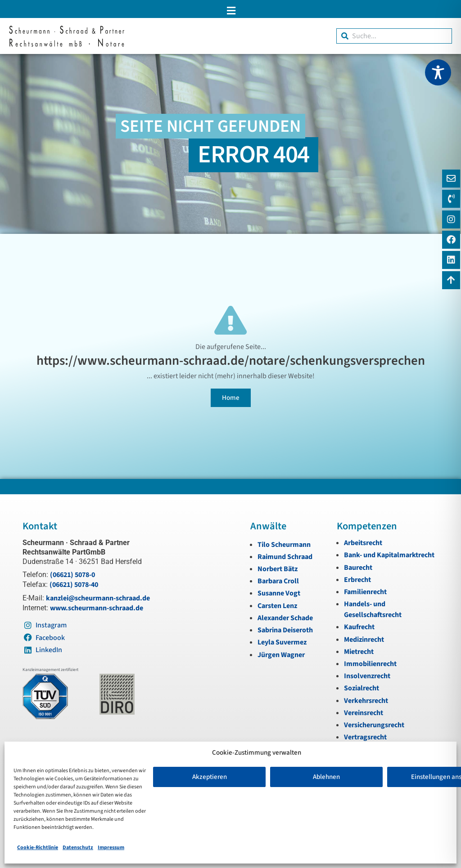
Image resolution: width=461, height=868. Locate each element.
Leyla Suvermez (282, 642)
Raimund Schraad (285, 557)
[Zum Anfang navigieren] (451, 280)
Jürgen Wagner (281, 655)
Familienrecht (365, 592)
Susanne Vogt (279, 593)
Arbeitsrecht (363, 543)
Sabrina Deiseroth (285, 630)
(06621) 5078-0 (72, 575)
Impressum (111, 848)
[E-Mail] (451, 179)
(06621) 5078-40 (74, 585)
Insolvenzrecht (367, 676)
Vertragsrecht (365, 737)
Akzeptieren (210, 777)
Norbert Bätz (278, 569)
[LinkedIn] (451, 260)
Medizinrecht (364, 640)
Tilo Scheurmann (284, 545)
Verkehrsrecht (366, 701)
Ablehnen (326, 777)
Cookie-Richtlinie (38, 848)
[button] (230, 11)
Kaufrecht (359, 627)
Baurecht (358, 568)
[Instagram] (451, 219)
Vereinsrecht (364, 713)
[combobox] (394, 36)
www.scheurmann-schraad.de (97, 608)
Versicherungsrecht (374, 725)
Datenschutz (78, 848)
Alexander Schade (285, 618)
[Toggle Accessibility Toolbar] (438, 72)
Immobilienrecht (370, 664)
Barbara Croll (278, 581)
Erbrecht (357, 580)
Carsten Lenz (277, 606)
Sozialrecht (362, 688)
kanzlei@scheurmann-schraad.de (98, 598)
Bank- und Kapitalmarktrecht (389, 555)
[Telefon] (451, 199)
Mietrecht (359, 652)
